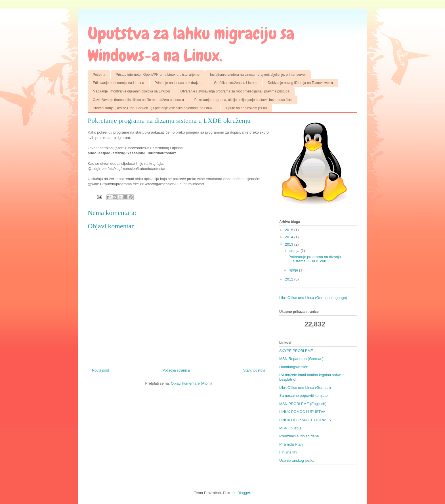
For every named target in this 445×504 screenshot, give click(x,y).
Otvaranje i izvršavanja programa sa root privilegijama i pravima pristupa (235, 91)
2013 (290, 244)
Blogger (244, 493)
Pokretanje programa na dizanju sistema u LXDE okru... (314, 259)
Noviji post (100, 370)
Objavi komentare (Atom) (191, 383)
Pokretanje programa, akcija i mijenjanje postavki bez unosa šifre (243, 100)
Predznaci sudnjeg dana (299, 436)
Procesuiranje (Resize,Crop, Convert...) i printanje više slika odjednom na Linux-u (154, 108)
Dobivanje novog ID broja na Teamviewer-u (300, 83)
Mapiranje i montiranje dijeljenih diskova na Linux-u (131, 91)
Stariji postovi (254, 370)
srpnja (295, 251)
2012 (290, 279)
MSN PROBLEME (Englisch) (303, 404)
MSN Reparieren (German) (301, 359)
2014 (290, 237)
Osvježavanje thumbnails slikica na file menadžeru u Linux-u (138, 100)
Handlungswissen (294, 367)
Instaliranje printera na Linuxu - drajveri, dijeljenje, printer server (258, 75)
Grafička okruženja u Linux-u (236, 83)
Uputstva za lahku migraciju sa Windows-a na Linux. (191, 44)
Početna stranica (176, 370)
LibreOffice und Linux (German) (305, 388)
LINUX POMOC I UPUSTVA (302, 412)
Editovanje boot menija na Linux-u (118, 83)
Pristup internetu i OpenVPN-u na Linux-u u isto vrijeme (158, 75)
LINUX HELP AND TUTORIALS (305, 420)
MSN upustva (290, 428)
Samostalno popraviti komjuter (304, 396)
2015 (290, 230)
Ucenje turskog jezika (297, 460)
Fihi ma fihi (288, 452)
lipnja (294, 270)
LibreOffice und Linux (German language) (313, 298)
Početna (99, 75)
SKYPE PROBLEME (296, 351)
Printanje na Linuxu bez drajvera (179, 83)
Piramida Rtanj (291, 444)
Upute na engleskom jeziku (246, 108)
